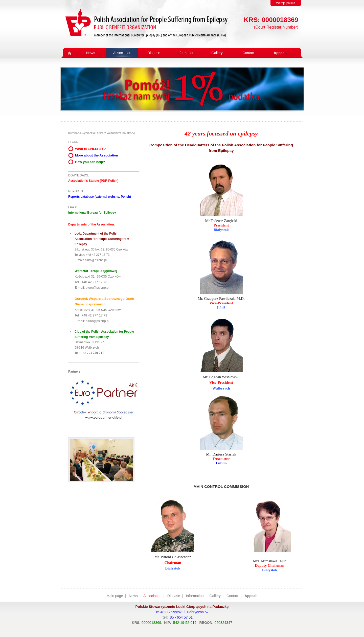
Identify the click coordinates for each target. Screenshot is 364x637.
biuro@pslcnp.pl (96, 260)
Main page (115, 596)
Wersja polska (286, 3)
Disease (174, 596)
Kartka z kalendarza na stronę (115, 133)
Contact (233, 596)
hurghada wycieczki (82, 133)
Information (195, 596)
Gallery (215, 596)
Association (152, 596)
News (133, 596)
